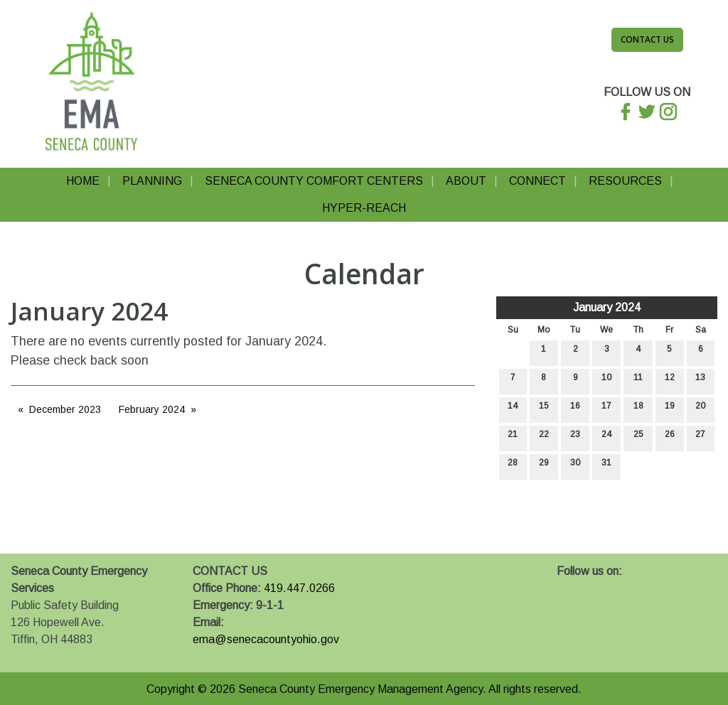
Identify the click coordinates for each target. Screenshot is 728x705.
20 (700, 409)
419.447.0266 (299, 588)
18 (638, 409)
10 (606, 381)
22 (544, 437)
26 (670, 437)
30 (575, 466)
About (466, 181)
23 (575, 437)
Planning (152, 181)
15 (544, 409)
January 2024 (607, 307)
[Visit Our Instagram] (614, 588)
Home (83, 181)
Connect (537, 181)
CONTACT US (230, 571)
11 (638, 381)
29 (544, 466)
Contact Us (647, 39)
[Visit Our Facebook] (568, 588)
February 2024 (152, 409)
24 (606, 437)
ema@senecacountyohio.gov (266, 639)
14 (513, 409)
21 (513, 437)
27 (700, 437)
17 (606, 409)
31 (606, 466)
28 (513, 466)
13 (700, 381)
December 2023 (65, 409)
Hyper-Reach (364, 208)
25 (638, 437)
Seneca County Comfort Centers (314, 181)
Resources (625, 181)
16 (575, 409)
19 (670, 409)
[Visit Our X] (591, 588)
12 (670, 381)
